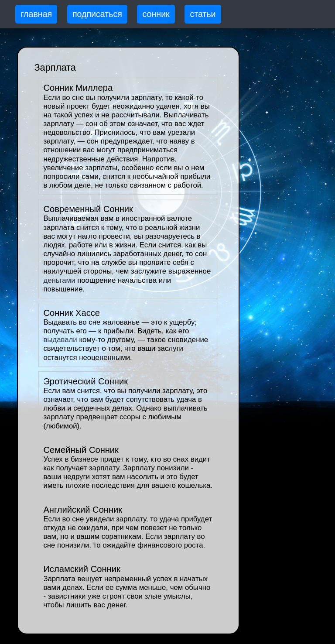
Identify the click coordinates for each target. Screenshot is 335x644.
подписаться (97, 14)
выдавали (60, 340)
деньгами (59, 280)
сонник (156, 14)
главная (36, 14)
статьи (203, 14)
